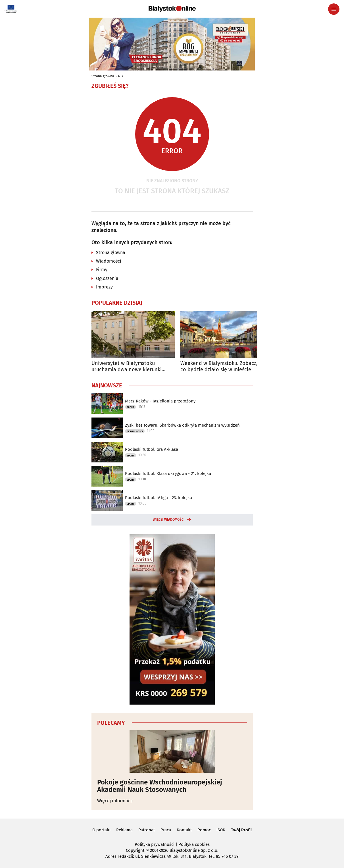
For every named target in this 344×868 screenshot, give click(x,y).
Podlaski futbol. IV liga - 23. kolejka (159, 498)
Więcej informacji (115, 801)
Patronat (147, 830)
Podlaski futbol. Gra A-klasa (152, 449)
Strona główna (103, 76)
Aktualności (135, 431)
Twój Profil (241, 830)
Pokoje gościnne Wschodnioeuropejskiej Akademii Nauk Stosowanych (160, 786)
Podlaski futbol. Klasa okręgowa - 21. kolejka (168, 474)
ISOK (221, 830)
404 (121, 76)
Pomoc (204, 830)
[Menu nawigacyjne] (334, 9)
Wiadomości (109, 261)
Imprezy (104, 287)
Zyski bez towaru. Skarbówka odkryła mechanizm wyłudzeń (182, 425)
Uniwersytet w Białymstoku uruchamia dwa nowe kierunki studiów (127, 366)
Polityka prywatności (155, 844)
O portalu (101, 830)
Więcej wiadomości (169, 520)
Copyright (135, 850)
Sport (131, 407)
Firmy (102, 270)
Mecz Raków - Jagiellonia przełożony (160, 401)
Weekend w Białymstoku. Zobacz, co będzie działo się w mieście (219, 366)
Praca (166, 830)
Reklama (124, 830)
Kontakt (184, 830)
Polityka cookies (194, 844)
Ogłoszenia (107, 278)
